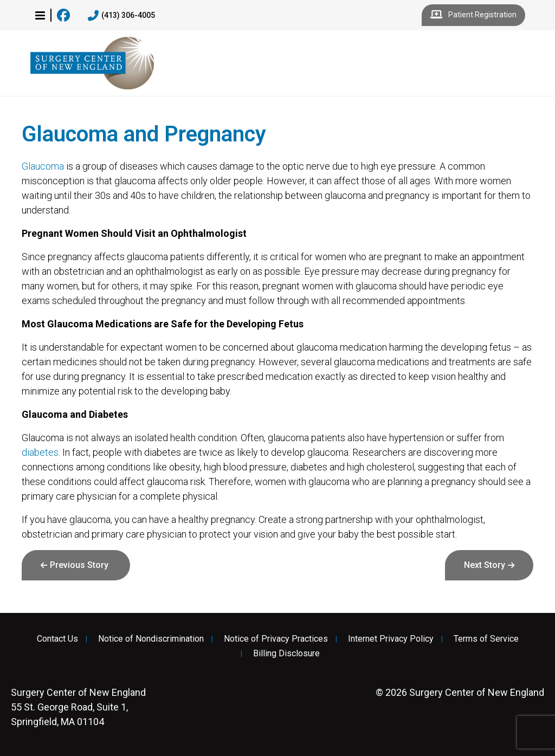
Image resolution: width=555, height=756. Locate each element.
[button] (40, 15)
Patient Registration (473, 15)
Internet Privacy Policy (391, 639)
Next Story (485, 565)
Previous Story (79, 565)
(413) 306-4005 (121, 16)
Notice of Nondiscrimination (151, 639)
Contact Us (57, 639)
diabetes (40, 452)
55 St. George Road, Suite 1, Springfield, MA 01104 (78, 707)
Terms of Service (486, 639)
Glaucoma (43, 166)
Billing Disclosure (286, 654)
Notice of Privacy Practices (276, 639)
